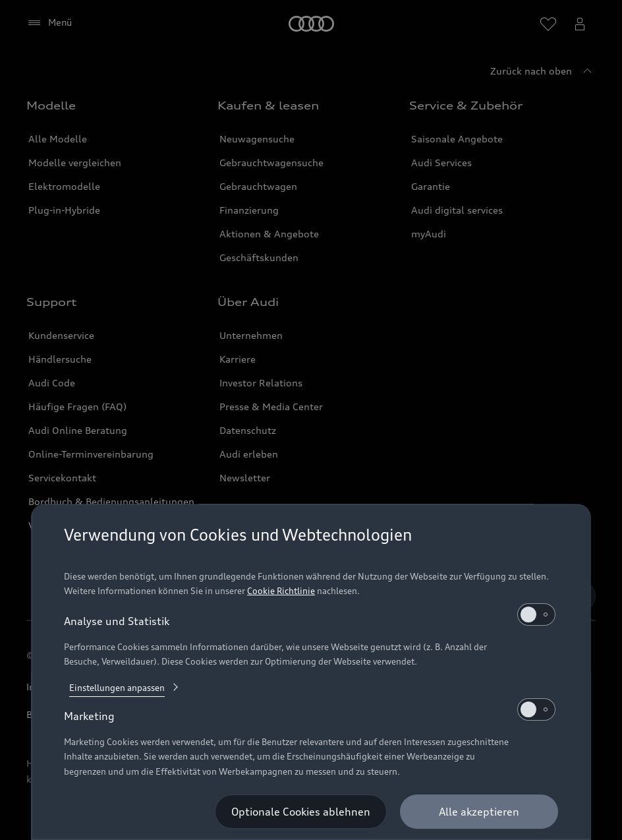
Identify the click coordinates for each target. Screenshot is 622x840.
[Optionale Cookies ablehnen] (301, 812)
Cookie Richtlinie (281, 591)
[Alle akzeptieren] (479, 812)
